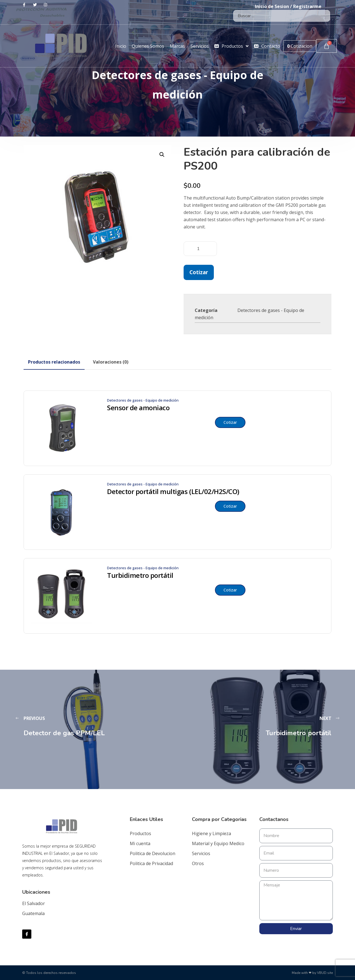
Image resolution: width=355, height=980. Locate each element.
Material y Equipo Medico (218, 843)
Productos (140, 833)
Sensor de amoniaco (138, 408)
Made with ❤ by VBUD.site (312, 973)
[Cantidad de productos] (200, 249)
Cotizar (199, 272)
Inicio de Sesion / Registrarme (288, 6)
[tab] (54, 362)
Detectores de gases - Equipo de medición (143, 400)
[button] (162, 155)
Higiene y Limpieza (211, 833)
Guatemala (33, 913)
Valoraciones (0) (111, 362)
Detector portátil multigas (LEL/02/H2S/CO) (173, 492)
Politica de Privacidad (151, 863)
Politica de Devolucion (153, 853)
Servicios (201, 853)
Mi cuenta (140, 843)
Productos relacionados (54, 362)
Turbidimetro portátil (140, 575)
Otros (198, 863)
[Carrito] (327, 46)
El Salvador (34, 903)
